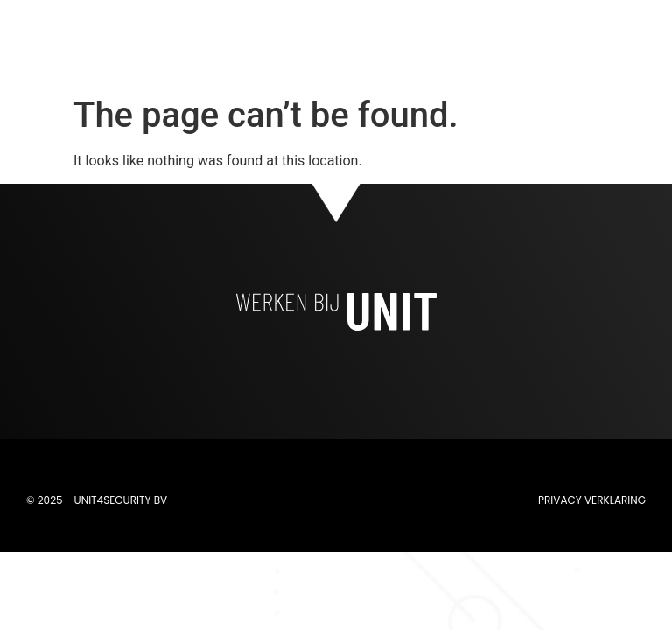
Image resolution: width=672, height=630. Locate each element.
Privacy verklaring (592, 500)
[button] (477, 44)
